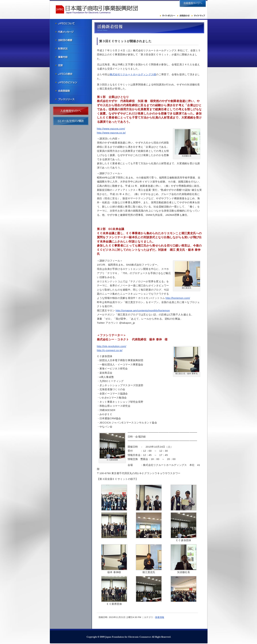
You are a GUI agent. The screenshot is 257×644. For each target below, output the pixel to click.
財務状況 (71, 49)
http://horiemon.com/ (178, 298)
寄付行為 (71, 66)
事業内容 (71, 57)
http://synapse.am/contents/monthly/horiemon (143, 310)
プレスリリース (71, 99)
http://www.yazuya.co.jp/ (111, 133)
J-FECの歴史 (71, 74)
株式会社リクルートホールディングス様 (133, 74)
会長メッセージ (71, 32)
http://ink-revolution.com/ (112, 346)
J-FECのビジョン (71, 82)
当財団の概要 (71, 40)
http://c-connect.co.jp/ (110, 350)
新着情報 (160, 617)
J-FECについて (71, 23)
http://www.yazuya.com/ (111, 129)
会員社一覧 (71, 91)
